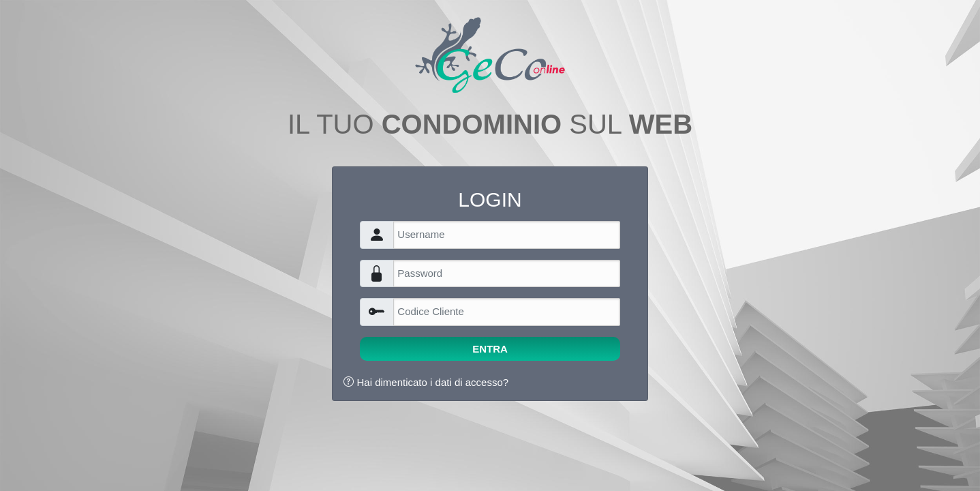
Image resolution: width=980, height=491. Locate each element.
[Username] (506, 235)
